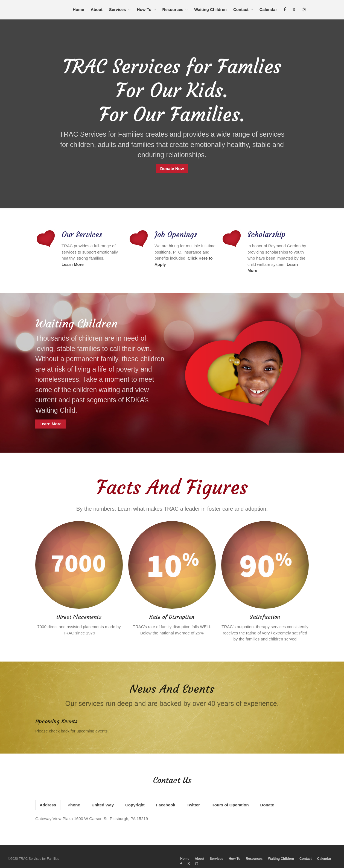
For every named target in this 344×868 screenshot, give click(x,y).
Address (48, 796)
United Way (103, 796)
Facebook (166, 796)
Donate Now (172, 169)
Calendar (268, 9)
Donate (267, 796)
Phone (74, 796)
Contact (241, 9)
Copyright (135, 796)
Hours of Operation (230, 796)
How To (144, 9)
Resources (173, 9)
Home (78, 9)
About (97, 9)
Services (118, 9)
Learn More (50, 419)
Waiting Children (210, 9)
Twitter (193, 796)
